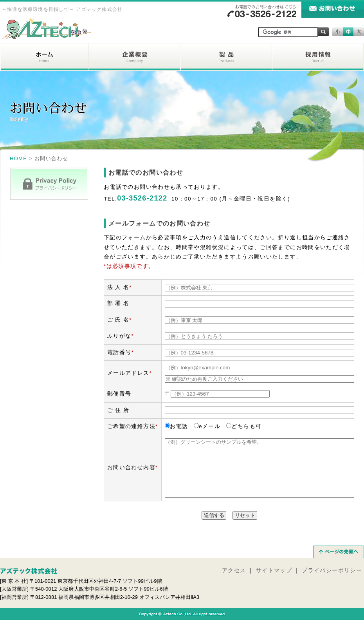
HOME (18, 158)
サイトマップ (274, 570)
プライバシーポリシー (332, 570)
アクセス (234, 570)
